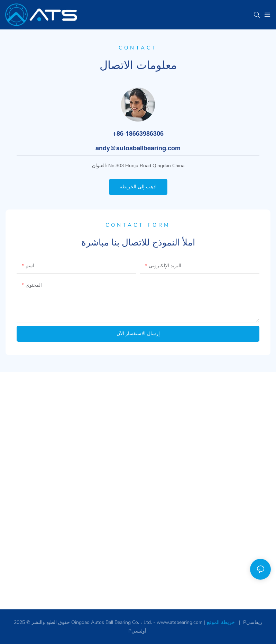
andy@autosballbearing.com (138, 148)
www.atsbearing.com (180, 622)
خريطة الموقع (222, 622)
